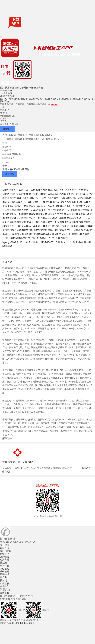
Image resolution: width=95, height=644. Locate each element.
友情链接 (4, 557)
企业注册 (4, 583)
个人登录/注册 (6, 93)
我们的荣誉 (6, 551)
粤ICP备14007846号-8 (23, 623)
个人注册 (4, 566)
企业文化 (4, 554)
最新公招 (4, 574)
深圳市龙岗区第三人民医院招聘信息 (25, 99)
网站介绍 (4, 548)
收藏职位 (7, 129)
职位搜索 (4, 569)
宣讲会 (40, 88)
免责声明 (4, 559)
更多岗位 (4, 577)
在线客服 (4, 593)
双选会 (32, 88)
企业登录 (4, 586)
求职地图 (24, 88)
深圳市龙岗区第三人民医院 (16, 169)
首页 (2, 88)
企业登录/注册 (6, 91)
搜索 (7, 88)
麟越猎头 (15, 88)
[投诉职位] (7, 438)
